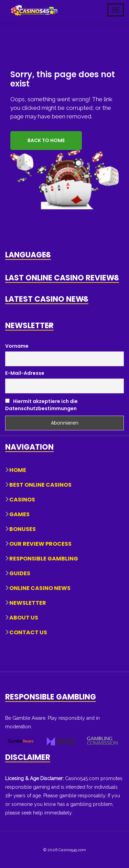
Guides (20, 573)
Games (19, 514)
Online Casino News (40, 588)
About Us (24, 617)
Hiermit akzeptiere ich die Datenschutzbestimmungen (41, 404)
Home (18, 470)
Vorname (17, 345)
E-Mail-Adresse (25, 373)
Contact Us (28, 632)
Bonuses (23, 529)
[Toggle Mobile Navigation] (116, 10)
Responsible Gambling (44, 558)
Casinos (22, 499)
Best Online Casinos (40, 484)
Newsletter (28, 603)
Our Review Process (40, 543)
